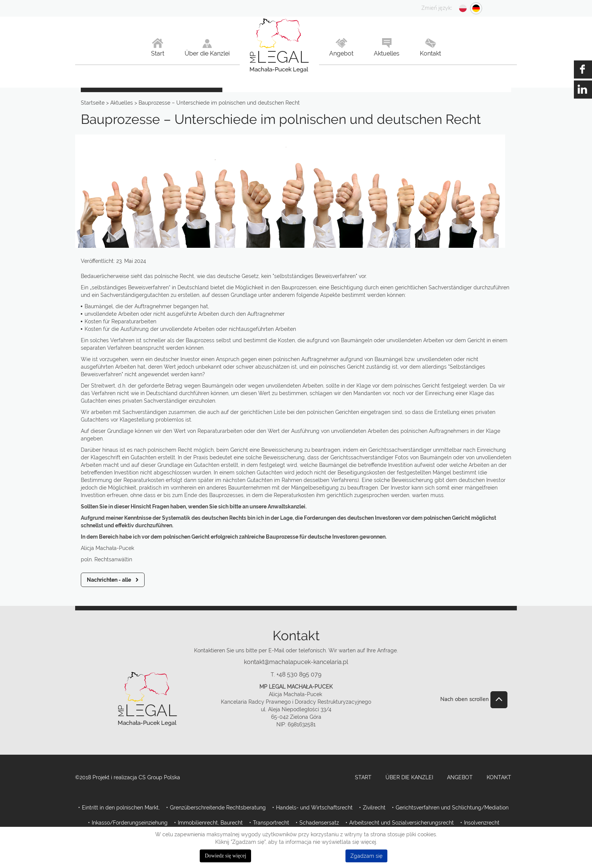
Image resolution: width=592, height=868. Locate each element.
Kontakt (499, 777)
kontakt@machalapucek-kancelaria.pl (296, 662)
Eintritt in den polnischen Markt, (121, 808)
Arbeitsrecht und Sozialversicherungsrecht (402, 823)
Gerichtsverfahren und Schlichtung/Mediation (452, 808)
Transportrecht (271, 823)
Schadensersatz (319, 823)
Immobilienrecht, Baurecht (210, 823)
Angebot (460, 777)
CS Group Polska (159, 777)
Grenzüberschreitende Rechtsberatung (218, 808)
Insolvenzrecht (482, 823)
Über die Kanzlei (409, 777)
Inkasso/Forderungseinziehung (130, 823)
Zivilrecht (374, 808)
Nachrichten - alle (109, 580)
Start (363, 777)
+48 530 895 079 (299, 674)
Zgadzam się (366, 856)
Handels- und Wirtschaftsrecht (314, 808)
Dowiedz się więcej (225, 856)
